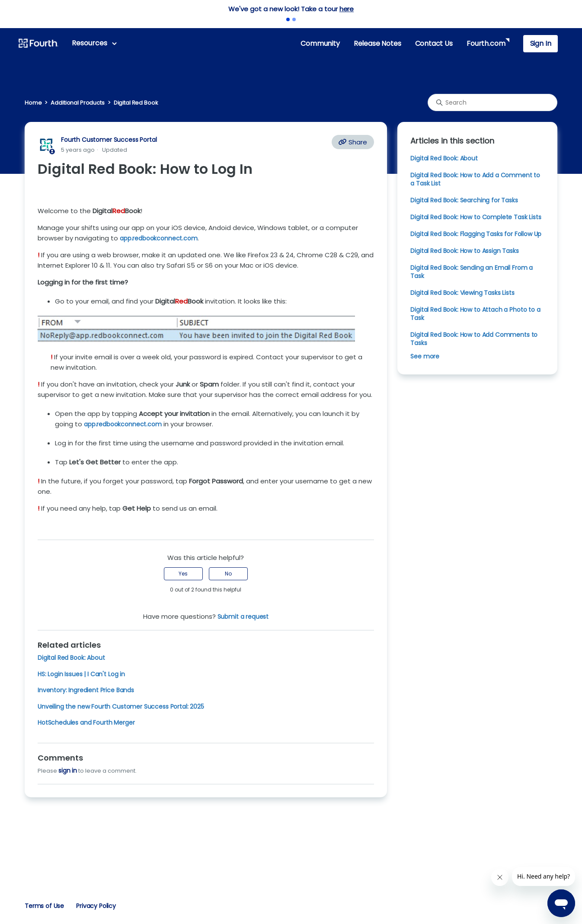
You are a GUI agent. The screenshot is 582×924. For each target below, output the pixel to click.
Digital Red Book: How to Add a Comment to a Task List (475, 179)
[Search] (492, 102)
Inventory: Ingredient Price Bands (86, 690)
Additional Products (77, 103)
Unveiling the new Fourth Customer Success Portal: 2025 (121, 707)
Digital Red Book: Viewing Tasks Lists (462, 293)
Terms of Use (44, 906)
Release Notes (377, 43)
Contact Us (434, 43)
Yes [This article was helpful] (183, 574)
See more (425, 356)
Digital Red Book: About (71, 658)
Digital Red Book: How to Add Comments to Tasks (474, 339)
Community (320, 43)
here (347, 9)
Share (353, 142)
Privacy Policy (96, 906)
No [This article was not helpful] (228, 574)
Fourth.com (486, 43)
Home (33, 103)
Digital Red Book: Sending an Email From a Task (472, 272)
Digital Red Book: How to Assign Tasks (464, 251)
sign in (68, 771)
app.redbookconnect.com (123, 424)
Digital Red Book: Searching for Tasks (464, 200)
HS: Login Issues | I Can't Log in (81, 674)
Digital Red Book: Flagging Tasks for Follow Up (476, 234)
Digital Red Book (136, 103)
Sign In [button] (541, 43)
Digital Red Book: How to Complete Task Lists (476, 217)
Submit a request (243, 617)
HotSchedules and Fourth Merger (86, 723)
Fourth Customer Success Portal (109, 140)
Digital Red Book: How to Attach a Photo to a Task (475, 314)
